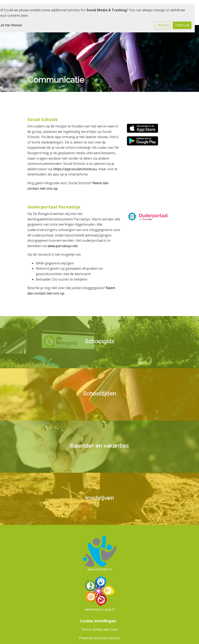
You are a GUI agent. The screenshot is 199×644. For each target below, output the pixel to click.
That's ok (182, 25)
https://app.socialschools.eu (75, 169)
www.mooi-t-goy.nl (100, 609)
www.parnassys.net (63, 246)
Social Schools (109, 638)
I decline (162, 25)
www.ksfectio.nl (99, 569)
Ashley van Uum (105, 629)
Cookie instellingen (98, 621)
